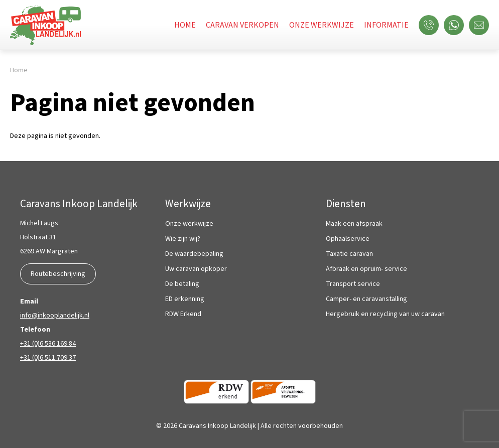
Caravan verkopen (242, 25)
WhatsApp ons (456, 25)
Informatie (386, 25)
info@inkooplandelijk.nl (55, 316)
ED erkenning (185, 299)
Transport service (353, 284)
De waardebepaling (194, 254)
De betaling (182, 284)
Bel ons (431, 25)
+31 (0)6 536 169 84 (48, 344)
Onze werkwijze (322, 25)
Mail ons (481, 25)
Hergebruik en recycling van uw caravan (385, 314)
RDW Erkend (183, 314)
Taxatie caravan (349, 254)
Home (185, 25)
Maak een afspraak (354, 224)
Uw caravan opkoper (196, 269)
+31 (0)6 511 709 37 (48, 358)
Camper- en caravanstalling (366, 299)
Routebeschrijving (58, 274)
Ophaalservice (348, 239)
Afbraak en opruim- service (366, 269)
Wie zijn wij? (183, 239)
